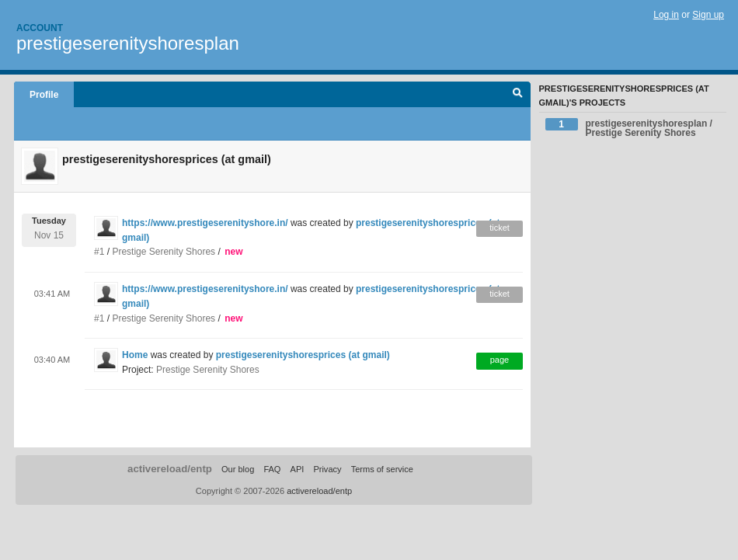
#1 (99, 252)
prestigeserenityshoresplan (128, 43)
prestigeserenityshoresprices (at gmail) (303, 355)
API (298, 469)
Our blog (238, 469)
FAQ (272, 469)
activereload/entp (170, 469)
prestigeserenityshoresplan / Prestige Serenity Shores (629, 128)
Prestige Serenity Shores (164, 252)
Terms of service (382, 469)
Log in (666, 15)
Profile (44, 95)
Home (135, 355)
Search (518, 95)
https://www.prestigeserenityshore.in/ (205, 223)
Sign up (708, 15)
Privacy (327, 469)
